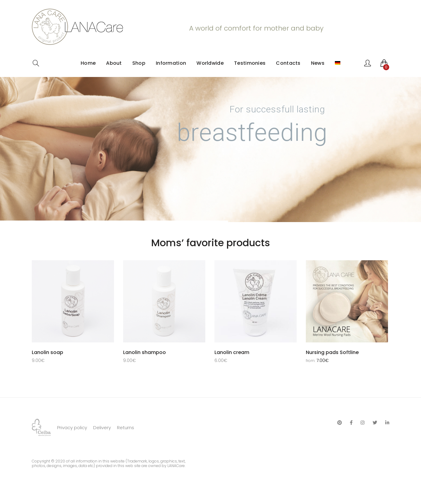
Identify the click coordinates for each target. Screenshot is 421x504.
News (318, 63)
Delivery (102, 442)
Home (88, 63)
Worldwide (210, 63)
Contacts (288, 63)
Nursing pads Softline (332, 352)
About (114, 63)
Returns (126, 442)
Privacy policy (72, 442)
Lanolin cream (232, 352)
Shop (139, 63)
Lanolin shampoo (145, 352)
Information (171, 63)
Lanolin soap (48, 352)
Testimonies (250, 63)
